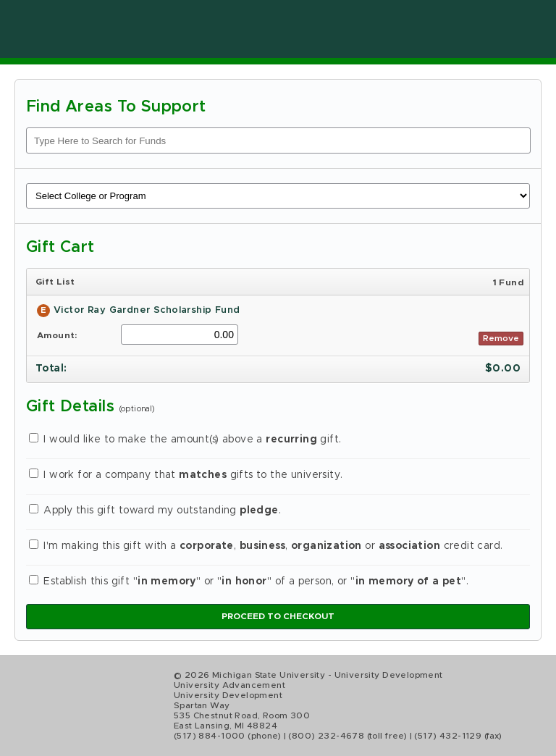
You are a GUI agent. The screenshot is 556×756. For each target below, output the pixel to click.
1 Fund (508, 282)
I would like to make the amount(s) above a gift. (185, 440)
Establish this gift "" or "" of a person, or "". (249, 581)
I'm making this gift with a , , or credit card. (266, 546)
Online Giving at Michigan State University (188, 29)
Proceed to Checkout (278, 616)
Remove (501, 338)
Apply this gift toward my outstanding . (155, 511)
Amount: (57, 335)
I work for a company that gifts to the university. (186, 475)
